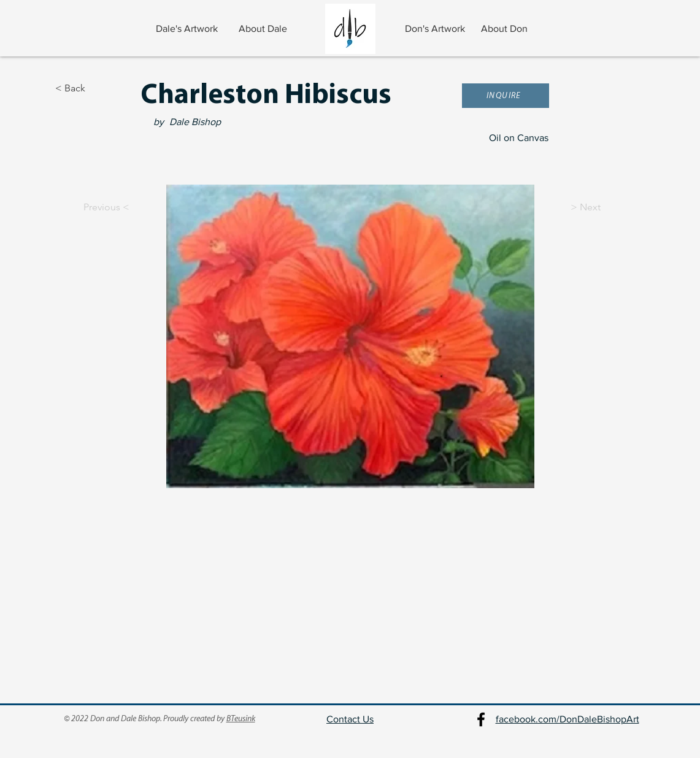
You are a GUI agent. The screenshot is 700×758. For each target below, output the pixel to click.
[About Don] (506, 29)
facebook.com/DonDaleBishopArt (567, 719)
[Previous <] (96, 207)
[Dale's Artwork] (188, 29)
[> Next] (601, 207)
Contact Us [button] (350, 719)
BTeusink (241, 719)
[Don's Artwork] (437, 29)
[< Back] (96, 88)
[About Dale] (264, 29)
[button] (506, 96)
